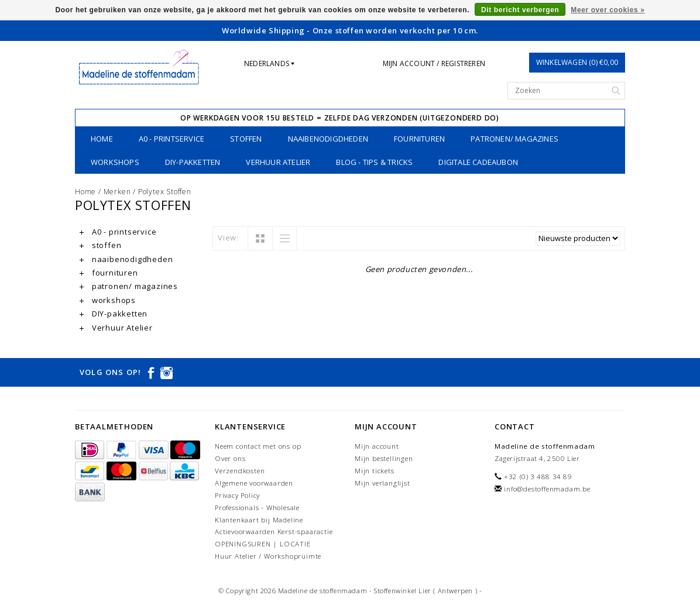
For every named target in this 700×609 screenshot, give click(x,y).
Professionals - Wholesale (257, 508)
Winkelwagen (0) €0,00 (577, 62)
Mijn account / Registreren (434, 63)
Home (102, 139)
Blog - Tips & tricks (374, 162)
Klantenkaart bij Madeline (259, 520)
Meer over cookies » (608, 10)
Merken (117, 192)
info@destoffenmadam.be (547, 489)
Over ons (230, 458)
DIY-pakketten (193, 162)
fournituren (419, 139)
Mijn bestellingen (384, 458)
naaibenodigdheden (328, 139)
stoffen (246, 139)
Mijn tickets (375, 471)
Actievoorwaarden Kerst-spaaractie (274, 531)
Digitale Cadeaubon (478, 162)
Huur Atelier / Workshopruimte (268, 556)
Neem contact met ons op (258, 446)
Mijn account (377, 446)
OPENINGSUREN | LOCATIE (263, 544)
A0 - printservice (171, 139)
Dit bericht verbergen (520, 10)
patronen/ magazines (514, 139)
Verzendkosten (240, 471)
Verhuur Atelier (278, 162)
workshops (115, 162)
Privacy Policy (237, 495)
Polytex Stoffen (165, 192)
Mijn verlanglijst (382, 483)
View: (228, 238)
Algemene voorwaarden (254, 483)
